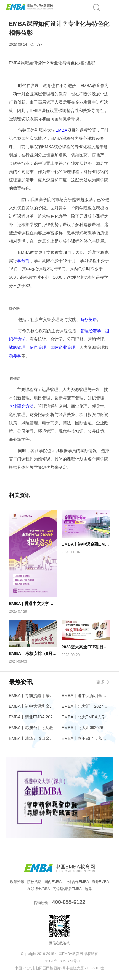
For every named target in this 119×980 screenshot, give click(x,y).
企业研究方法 (21, 406)
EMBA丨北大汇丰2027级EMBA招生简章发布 (86, 706)
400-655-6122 (69, 902)
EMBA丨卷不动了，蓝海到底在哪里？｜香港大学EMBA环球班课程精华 (86, 738)
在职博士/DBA (38, 889)
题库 (88, 889)
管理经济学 (91, 331)
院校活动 (34, 882)
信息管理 (38, 347)
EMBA (61, 130)
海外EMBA (100, 882)
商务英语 (89, 319)
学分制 (23, 261)
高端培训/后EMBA (67, 889)
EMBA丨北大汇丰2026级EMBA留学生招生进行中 (86, 728)
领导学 (15, 356)
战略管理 (17, 347)
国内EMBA (53, 882)
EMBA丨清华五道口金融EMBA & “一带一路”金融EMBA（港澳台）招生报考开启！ (33, 738)
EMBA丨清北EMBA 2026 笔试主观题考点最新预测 (33, 717)
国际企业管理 (63, 347)
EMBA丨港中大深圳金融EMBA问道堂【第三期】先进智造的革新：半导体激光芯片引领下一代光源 (86, 696)
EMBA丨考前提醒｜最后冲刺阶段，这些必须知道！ (33, 696)
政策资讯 (17, 882)
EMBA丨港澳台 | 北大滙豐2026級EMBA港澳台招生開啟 (33, 728)
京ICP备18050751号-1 (62, 961)
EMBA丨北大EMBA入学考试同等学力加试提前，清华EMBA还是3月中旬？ (86, 717)
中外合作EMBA (77, 882)
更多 (100, 682)
